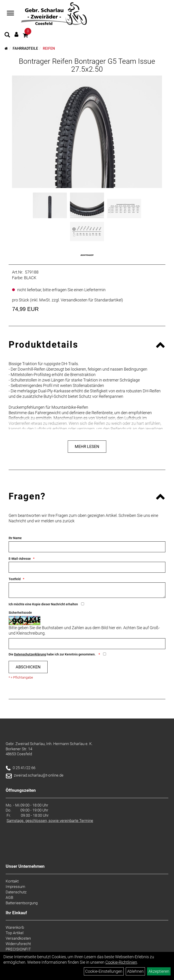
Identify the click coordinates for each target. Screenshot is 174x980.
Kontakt (12, 881)
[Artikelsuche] (7, 35)
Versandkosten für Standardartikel (91, 300)
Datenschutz (16, 892)
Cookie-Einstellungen (104, 971)
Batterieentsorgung (22, 903)
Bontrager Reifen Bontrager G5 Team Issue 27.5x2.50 (87, 65)
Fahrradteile (25, 48)
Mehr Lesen (87, 446)
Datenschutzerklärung (30, 654)
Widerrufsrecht (18, 944)
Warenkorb (15, 927)
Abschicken (28, 667)
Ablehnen (135, 971)
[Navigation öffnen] (10, 14)
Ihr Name (15, 538)
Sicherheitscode (20, 613)
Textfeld (15, 579)
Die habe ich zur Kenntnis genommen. (52, 654)
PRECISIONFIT (18, 949)
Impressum (15, 887)
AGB (9, 897)
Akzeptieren (159, 971)
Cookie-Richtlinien (121, 962)
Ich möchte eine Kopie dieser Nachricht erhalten (43, 604)
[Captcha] (87, 644)
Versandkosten (18, 938)
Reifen (49, 48)
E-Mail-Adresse (20, 559)
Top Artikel (15, 933)
